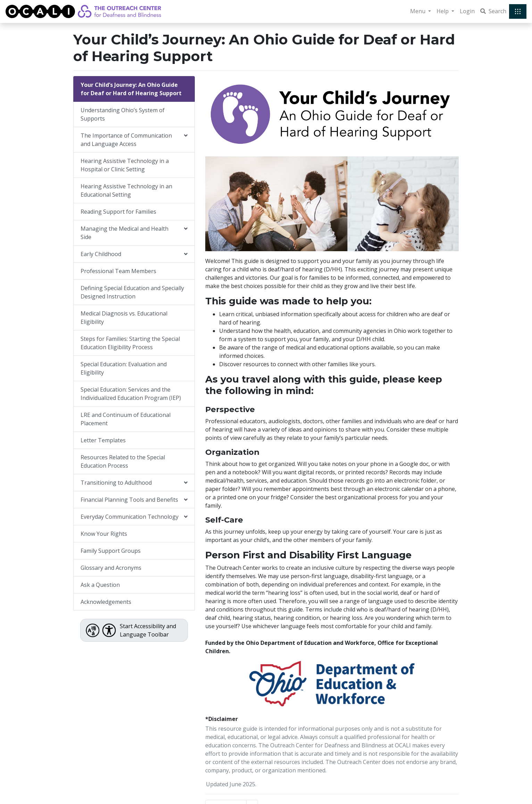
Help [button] (443, 11)
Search (493, 11)
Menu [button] (418, 11)
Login (467, 11)
